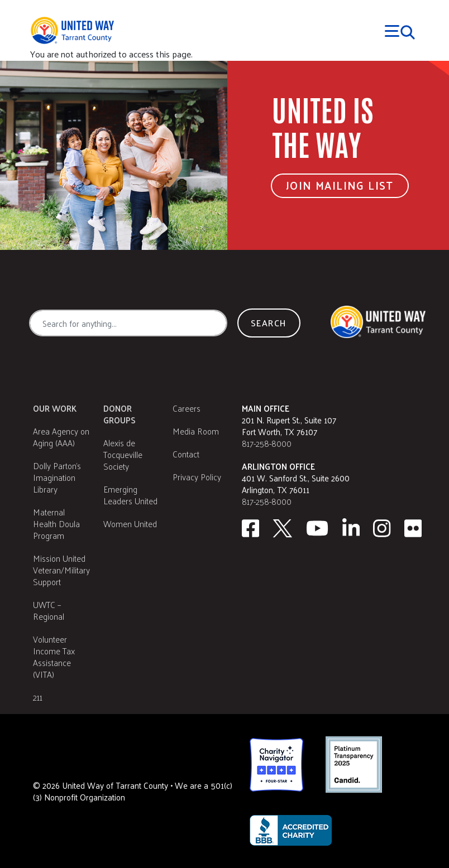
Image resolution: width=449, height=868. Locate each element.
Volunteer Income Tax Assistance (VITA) (54, 657)
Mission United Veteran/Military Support (61, 570)
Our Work (55, 408)
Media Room (196, 431)
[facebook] (250, 528)
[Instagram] (382, 528)
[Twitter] (283, 528)
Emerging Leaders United (130, 495)
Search (269, 323)
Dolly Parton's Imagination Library (57, 477)
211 (38, 697)
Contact (186, 454)
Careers (187, 408)
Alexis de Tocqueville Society (123, 454)
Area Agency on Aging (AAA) (61, 437)
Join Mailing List (340, 185)
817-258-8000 (267, 443)
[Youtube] (317, 528)
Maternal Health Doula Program (56, 524)
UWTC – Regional (49, 610)
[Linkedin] (351, 528)
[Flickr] (413, 528)
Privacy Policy (197, 477)
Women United (130, 524)
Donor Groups (120, 414)
